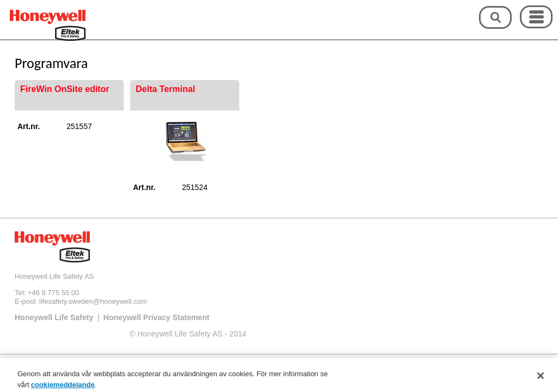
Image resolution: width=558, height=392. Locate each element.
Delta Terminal (165, 89)
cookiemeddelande (63, 387)
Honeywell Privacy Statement (157, 317)
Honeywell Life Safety (54, 317)
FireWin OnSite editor (65, 89)
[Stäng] (541, 378)
